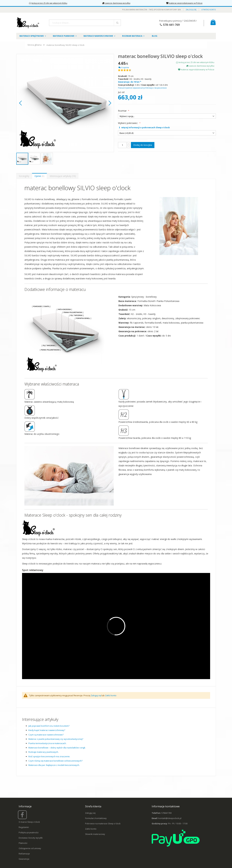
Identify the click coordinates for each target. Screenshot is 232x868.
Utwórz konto (209, 10)
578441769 (166, 813)
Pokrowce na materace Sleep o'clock (103, 823)
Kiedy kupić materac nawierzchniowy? (47, 730)
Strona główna (34, 45)
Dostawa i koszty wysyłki (31, 838)
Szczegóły (24, 176)
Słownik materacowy (95, 834)
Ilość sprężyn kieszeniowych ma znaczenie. (49, 756)
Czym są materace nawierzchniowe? (46, 735)
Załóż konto (111, 695)
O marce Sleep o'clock (29, 822)
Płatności (23, 843)
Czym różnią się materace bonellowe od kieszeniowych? (55, 761)
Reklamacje (24, 854)
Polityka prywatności (29, 832)
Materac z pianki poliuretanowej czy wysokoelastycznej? (56, 739)
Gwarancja (24, 859)
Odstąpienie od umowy (30, 848)
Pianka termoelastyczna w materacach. (47, 743)
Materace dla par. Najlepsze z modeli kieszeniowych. (54, 765)
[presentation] (24, 176)
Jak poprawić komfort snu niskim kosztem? (49, 726)
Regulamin (24, 827)
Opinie (39, 176)
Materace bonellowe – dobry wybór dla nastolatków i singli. (57, 748)
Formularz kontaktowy (96, 818)
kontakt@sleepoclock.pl (170, 818)
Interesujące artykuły (63, 176)
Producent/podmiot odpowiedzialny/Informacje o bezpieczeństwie (142, 88)
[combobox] (85, 23)
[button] (20, 103)
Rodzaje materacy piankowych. (44, 752)
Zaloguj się (191, 10)
